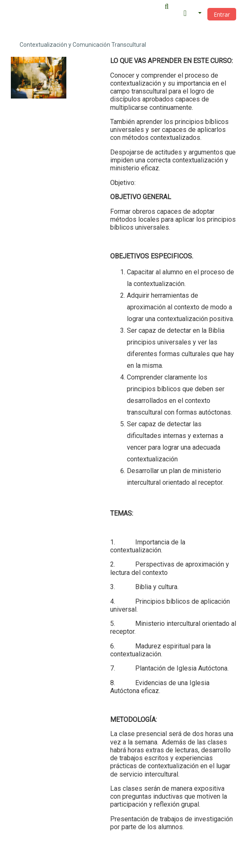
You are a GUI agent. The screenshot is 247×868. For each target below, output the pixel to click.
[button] (169, 7)
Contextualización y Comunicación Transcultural (83, 45)
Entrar (222, 14)
